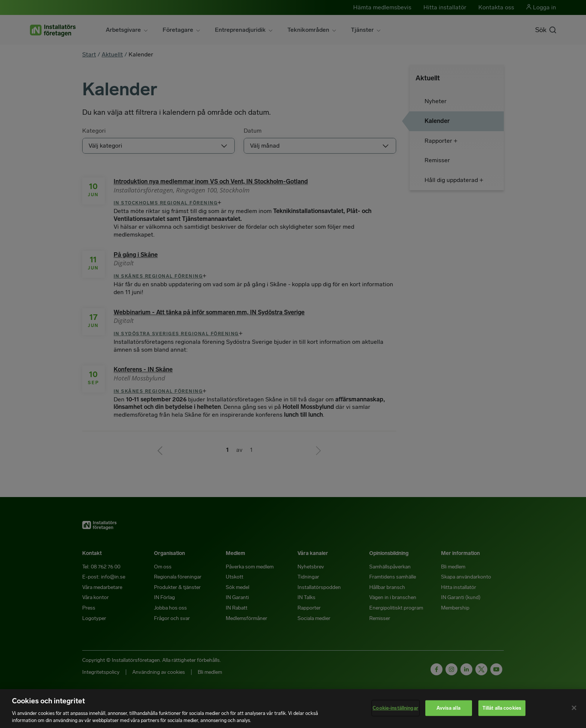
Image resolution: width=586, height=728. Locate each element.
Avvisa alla (448, 708)
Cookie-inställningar (395, 708)
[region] (293, 709)
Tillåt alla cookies (502, 708)
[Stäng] (574, 708)
